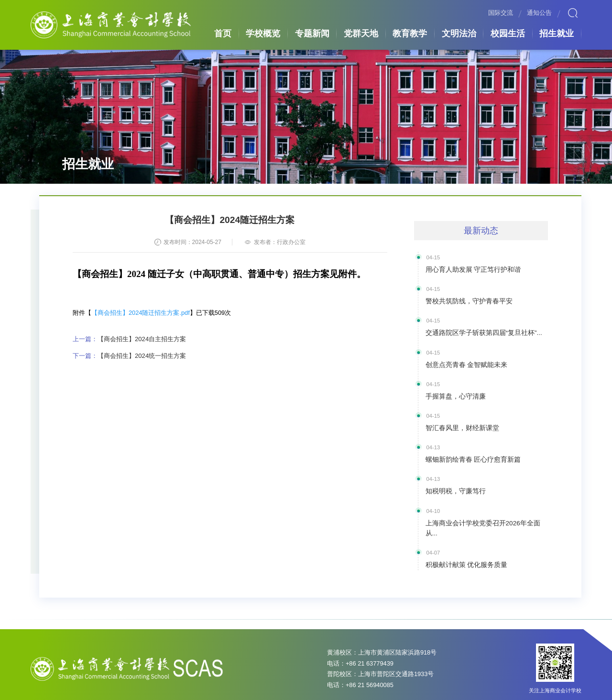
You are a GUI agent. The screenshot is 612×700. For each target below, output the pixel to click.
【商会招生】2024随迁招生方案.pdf (141, 313)
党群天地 (361, 32)
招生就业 (557, 32)
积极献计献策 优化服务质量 (461, 544)
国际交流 (501, 13)
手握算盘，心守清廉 (451, 391)
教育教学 (410, 32)
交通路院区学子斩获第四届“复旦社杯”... (476, 330)
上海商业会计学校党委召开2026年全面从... (480, 513)
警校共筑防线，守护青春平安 (463, 300)
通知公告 (539, 13)
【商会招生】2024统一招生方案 (129, 355)
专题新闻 (312, 32)
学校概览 (263, 32)
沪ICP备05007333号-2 (270, 691)
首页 (222, 32)
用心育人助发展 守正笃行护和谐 (466, 269)
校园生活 (508, 32)
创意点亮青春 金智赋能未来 (461, 360)
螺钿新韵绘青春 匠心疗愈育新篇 (466, 452)
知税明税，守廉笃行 (451, 482)
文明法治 (459, 32)
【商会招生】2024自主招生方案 (129, 339)
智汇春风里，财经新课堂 (457, 422)
